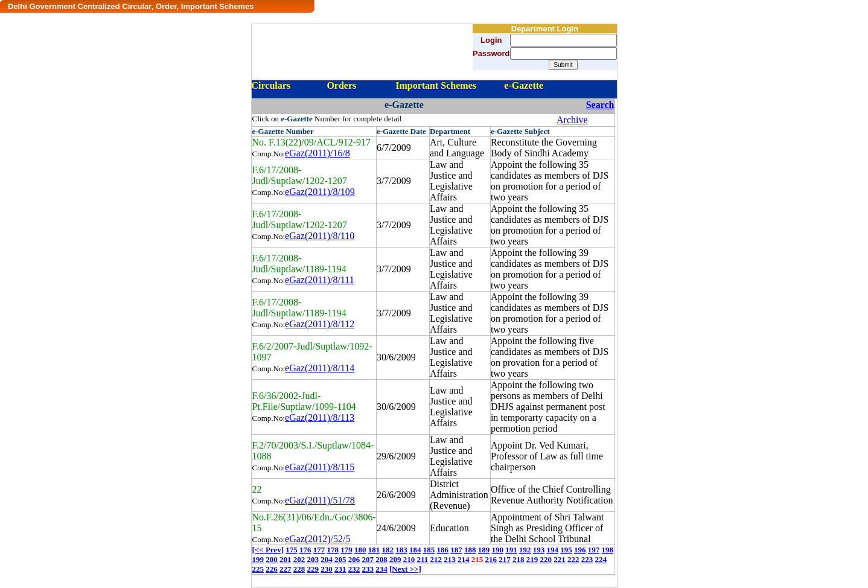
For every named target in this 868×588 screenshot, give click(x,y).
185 (429, 550)
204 (327, 559)
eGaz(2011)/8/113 (320, 417)
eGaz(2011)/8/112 (320, 324)
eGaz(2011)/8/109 (320, 192)
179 (346, 550)
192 (525, 550)
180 (360, 550)
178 (333, 550)
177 (319, 550)
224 (601, 559)
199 (258, 559)
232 (354, 569)
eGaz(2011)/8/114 (320, 368)
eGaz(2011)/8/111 (320, 280)
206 (354, 559)
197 (594, 550)
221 (560, 559)
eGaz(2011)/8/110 (320, 236)
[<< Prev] (268, 550)
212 (436, 559)
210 (409, 559)
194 (552, 550)
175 (292, 550)
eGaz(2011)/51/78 (320, 500)
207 (368, 559)
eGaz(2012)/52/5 (318, 539)
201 (286, 559)
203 (313, 559)
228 (299, 569)
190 (497, 550)
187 (456, 550)
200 (272, 559)
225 (258, 569)
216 (491, 559)
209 (395, 559)
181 (374, 550)
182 (388, 550)
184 (415, 550)
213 (450, 559)
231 (340, 569)
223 (587, 559)
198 (607, 550)
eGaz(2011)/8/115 (320, 467)
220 (546, 559)
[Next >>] (405, 569)
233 (368, 569)
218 (519, 559)
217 (505, 559)
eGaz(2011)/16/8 (318, 153)
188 (470, 550)
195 (566, 550)
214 (464, 559)
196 (580, 550)
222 (573, 559)
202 (299, 559)
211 (423, 559)
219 (532, 559)
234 (381, 569)
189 (484, 550)
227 (286, 569)
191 (511, 550)
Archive (572, 120)
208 (381, 559)
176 (305, 550)
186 (442, 550)
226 (272, 569)
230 (327, 569)
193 (539, 550)
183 (401, 550)
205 (340, 559)
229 (313, 569)
